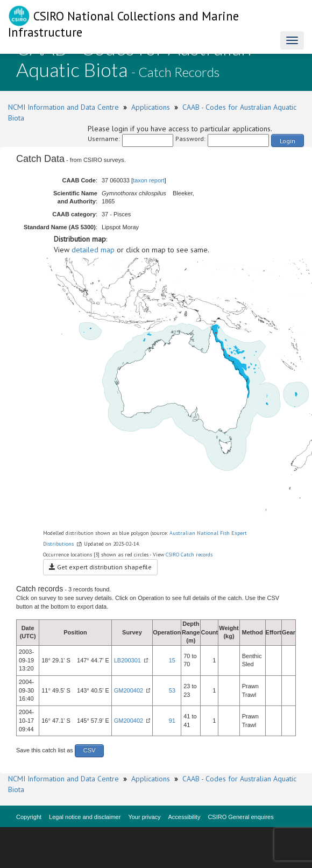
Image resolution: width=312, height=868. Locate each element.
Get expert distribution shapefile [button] (100, 567)
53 (172, 690)
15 (172, 660)
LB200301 (127, 660)
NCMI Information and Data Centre (63, 107)
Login (288, 141)
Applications (151, 107)
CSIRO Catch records (189, 555)
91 (172, 721)
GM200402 (129, 690)
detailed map (93, 250)
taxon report (149, 180)
